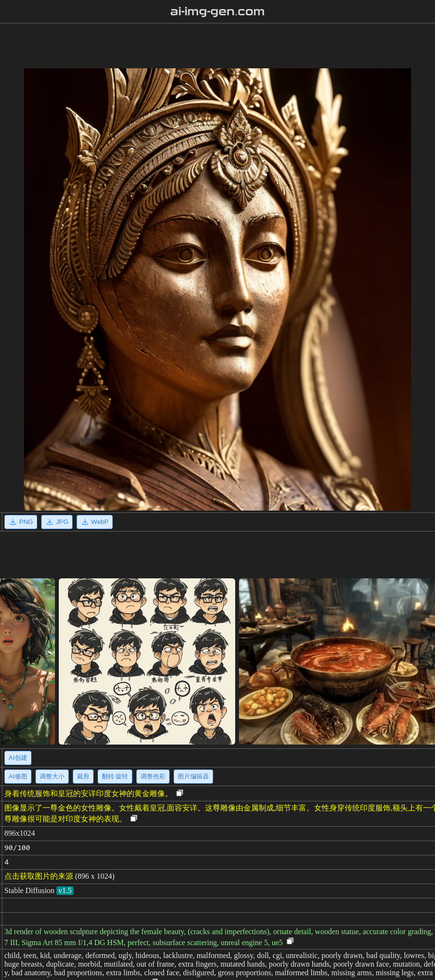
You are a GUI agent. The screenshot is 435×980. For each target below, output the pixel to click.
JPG (57, 522)
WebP (95, 522)
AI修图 (18, 776)
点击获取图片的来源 (39, 876)
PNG (21, 522)
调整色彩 (153, 776)
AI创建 (18, 758)
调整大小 (52, 776)
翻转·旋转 (115, 776)
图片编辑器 (193, 776)
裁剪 (83, 776)
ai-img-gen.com (218, 11)
